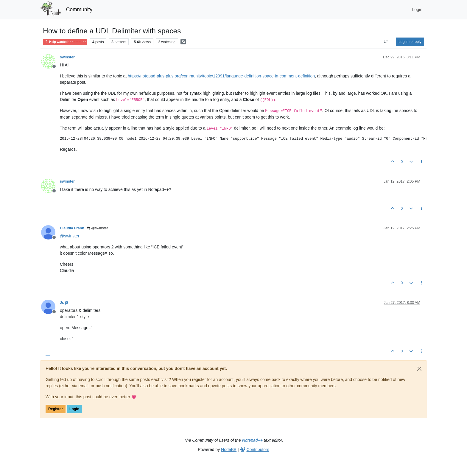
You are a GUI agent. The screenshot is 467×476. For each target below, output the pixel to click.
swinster (67, 57)
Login (74, 409)
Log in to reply (410, 42)
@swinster (97, 228)
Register (56, 409)
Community (79, 10)
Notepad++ (252, 440)
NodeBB (229, 449)
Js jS (64, 303)
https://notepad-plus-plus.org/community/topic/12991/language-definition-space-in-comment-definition (221, 76)
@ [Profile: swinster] (70, 236)
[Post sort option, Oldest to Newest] (386, 42)
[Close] (419, 369)
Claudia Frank (72, 228)
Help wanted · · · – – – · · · (65, 42)
